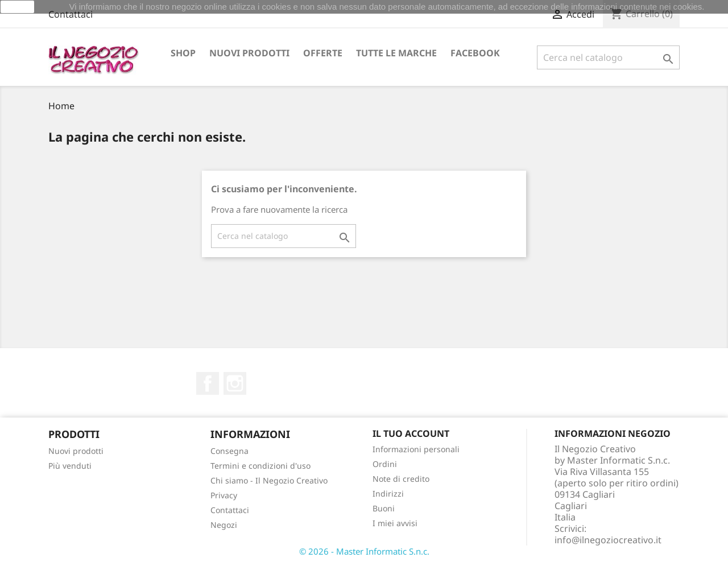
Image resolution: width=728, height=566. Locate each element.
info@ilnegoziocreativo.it (608, 540)
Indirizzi (388, 493)
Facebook (475, 53)
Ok (18, 7)
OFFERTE (323, 53)
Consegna (229, 451)
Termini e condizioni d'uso (260, 466)
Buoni (384, 508)
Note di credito (401, 479)
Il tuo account (411, 433)
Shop (183, 53)
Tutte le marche (396, 53)
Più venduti (70, 466)
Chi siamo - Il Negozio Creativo (269, 480)
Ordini (385, 464)
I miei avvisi (395, 523)
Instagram (235, 383)
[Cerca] (608, 57)
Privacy (224, 495)
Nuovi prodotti (249, 53)
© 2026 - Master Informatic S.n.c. (364, 551)
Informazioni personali (416, 449)
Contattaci (71, 14)
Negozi (224, 525)
